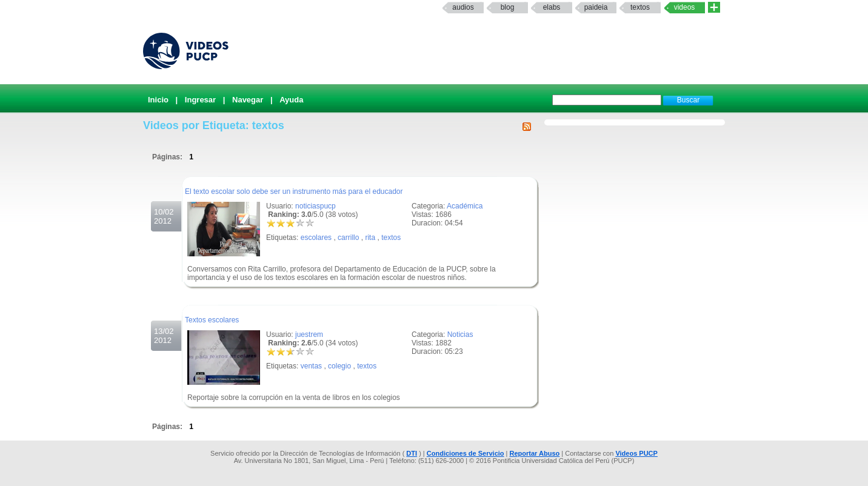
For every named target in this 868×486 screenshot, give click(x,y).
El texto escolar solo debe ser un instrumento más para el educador (294, 191)
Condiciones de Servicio (466, 453)
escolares (316, 238)
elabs (552, 7)
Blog (508, 7)
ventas (311, 366)
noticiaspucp (315, 206)
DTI (412, 453)
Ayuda (291, 100)
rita (370, 238)
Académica (465, 206)
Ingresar (200, 100)
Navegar (248, 100)
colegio (339, 366)
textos (640, 7)
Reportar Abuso (535, 453)
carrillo (348, 238)
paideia (596, 7)
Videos (685, 7)
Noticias (460, 335)
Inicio (158, 100)
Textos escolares (212, 320)
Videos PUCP (636, 453)
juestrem (309, 335)
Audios (463, 7)
